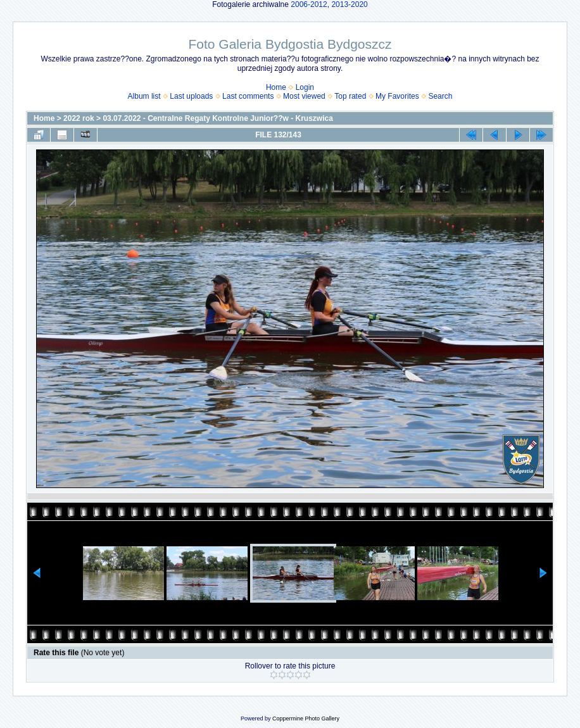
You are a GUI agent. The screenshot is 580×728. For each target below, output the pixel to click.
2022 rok (79, 118)
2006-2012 (309, 4)
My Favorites (397, 96)
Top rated (350, 96)
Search (440, 96)
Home (276, 87)
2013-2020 (349, 4)
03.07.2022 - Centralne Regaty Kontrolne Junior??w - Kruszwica (217, 118)
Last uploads (191, 96)
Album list (144, 96)
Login (305, 87)
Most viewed (304, 96)
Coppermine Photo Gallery (306, 719)
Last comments (248, 96)
